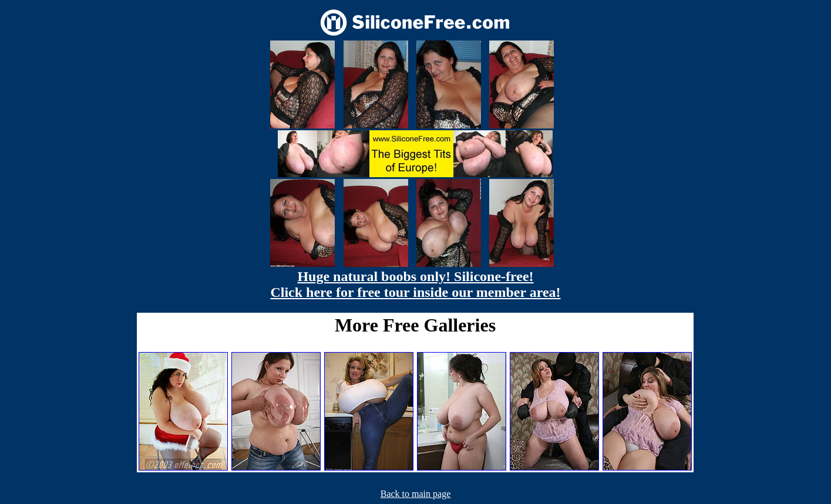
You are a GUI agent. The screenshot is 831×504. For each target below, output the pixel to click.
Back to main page (416, 494)
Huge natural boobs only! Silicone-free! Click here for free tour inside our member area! (415, 284)
